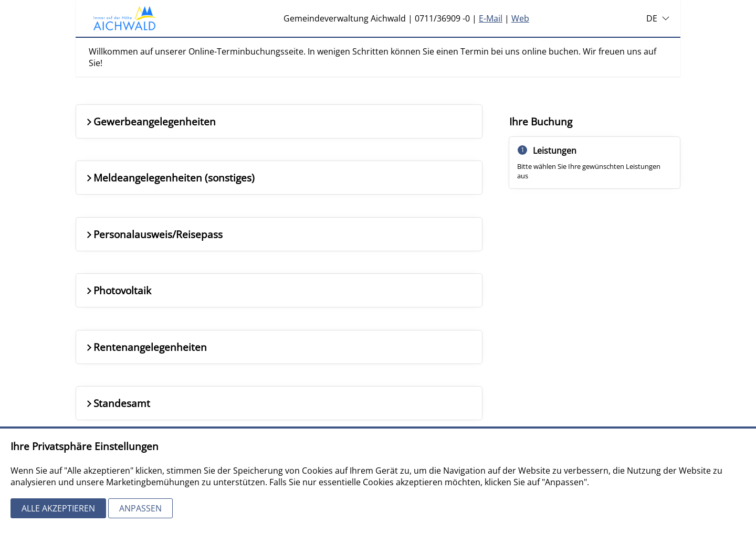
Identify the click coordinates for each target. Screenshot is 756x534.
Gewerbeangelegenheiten (150, 121)
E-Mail (491, 18)
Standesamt (117, 403)
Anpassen (140, 508)
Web (520, 18)
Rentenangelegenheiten (146, 347)
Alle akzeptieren (58, 508)
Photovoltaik (118, 290)
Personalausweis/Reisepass (154, 234)
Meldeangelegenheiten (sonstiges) (170, 178)
